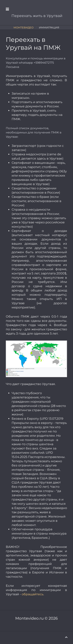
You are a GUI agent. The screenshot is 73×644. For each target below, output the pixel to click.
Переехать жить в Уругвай (36, 16)
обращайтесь (33, 594)
